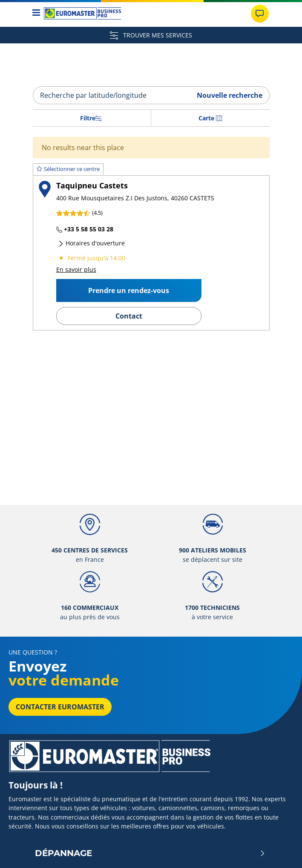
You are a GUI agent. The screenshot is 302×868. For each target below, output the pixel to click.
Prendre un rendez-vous (129, 290)
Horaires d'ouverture (91, 243)
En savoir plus (76, 269)
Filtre (91, 118)
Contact (129, 316)
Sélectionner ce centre (68, 169)
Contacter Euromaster (60, 707)
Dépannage (150, 853)
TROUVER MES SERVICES (151, 35)
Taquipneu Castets (92, 185)
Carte (210, 118)
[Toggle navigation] (36, 13)
